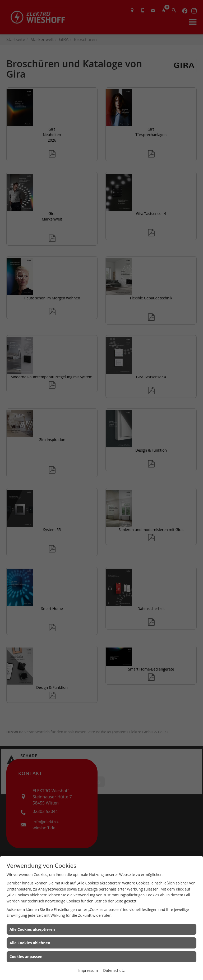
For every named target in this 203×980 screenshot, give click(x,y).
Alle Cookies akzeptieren (32, 929)
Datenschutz (114, 970)
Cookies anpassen (26, 957)
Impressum (88, 970)
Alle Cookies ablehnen (30, 943)
